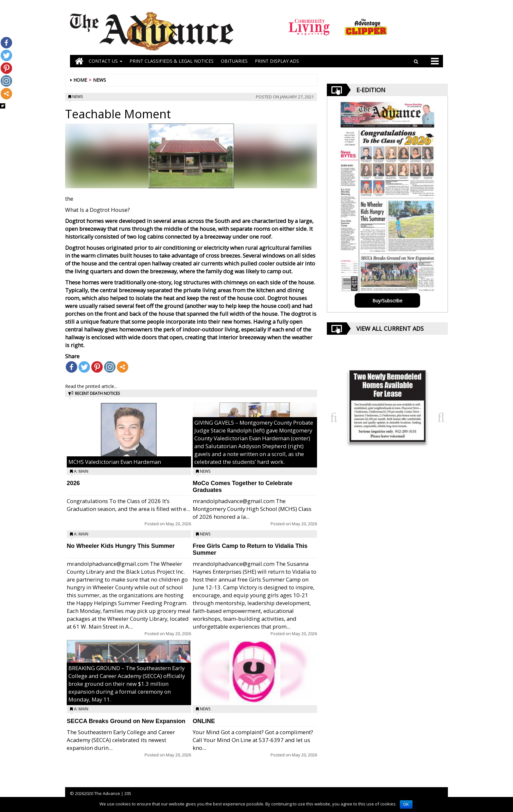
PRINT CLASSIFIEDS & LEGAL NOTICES (172, 61)
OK (406, 804)
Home (80, 80)
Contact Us (106, 61)
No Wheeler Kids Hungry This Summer (121, 546)
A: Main (81, 471)
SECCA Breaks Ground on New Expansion (126, 721)
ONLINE (204, 721)
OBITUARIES (234, 61)
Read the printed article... (91, 386)
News (99, 80)
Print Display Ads (277, 61)
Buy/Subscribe (387, 301)
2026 (73, 483)
